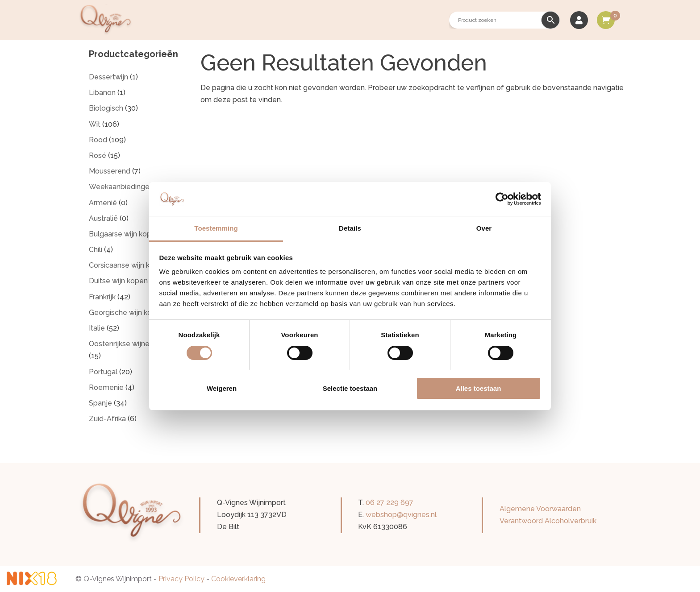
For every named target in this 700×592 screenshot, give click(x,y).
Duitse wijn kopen (118, 281)
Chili (96, 250)
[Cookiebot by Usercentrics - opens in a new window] (502, 199)
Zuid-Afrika (107, 419)
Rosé (98, 155)
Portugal (103, 372)
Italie (97, 328)
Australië (103, 218)
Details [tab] (350, 228)
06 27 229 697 (390, 503)
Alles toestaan (479, 388)
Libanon (102, 93)
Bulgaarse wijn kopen (124, 234)
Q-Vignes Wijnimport (118, 579)
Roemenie (106, 387)
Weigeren (222, 388)
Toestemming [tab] (216, 228)
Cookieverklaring (238, 579)
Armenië (103, 203)
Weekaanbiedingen (121, 187)
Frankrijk (102, 297)
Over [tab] (484, 228)
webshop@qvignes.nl (401, 515)
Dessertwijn (108, 77)
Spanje (100, 403)
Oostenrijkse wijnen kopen (133, 344)
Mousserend (110, 171)
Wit (95, 124)
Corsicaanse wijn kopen (128, 265)
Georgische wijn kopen (127, 313)
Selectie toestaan (350, 388)
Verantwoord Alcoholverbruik (548, 521)
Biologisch (106, 108)
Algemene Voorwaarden (540, 509)
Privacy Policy (181, 579)
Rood (98, 140)
